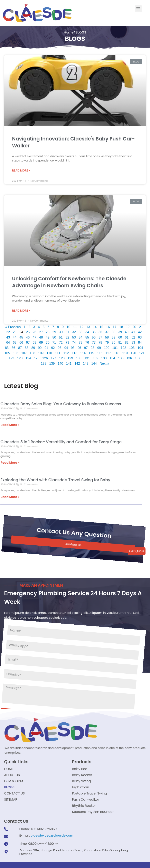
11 (75, 325)
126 (45, 356)
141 (69, 361)
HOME (9, 769)
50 (54, 335)
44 (15, 335)
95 (73, 345)
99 (99, 345)
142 (77, 361)
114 (83, 351)
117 (108, 351)
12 (82, 325)
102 (124, 345)
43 (8, 335)
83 (133, 340)
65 (15, 340)
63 (140, 335)
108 (32, 351)
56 (94, 335)
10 (68, 325)
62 (133, 335)
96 (79, 345)
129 (70, 356)
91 (46, 345)
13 (88, 325)
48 (41, 335)
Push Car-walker (85, 799)
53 (74, 335)
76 (87, 340)
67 (28, 340)
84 (140, 340)
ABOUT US (12, 775)
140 (60, 361)
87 (20, 345)
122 (11, 356)
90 (40, 345)
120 (133, 351)
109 (41, 351)
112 (66, 351)
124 (28, 356)
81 (120, 340)
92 (53, 345)
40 (127, 330)
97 (86, 345)
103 (132, 345)
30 (61, 330)
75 (81, 340)
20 (134, 325)
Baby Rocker (82, 775)
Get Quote (137, 551)
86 (13, 345)
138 (44, 361)
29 (54, 330)
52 (67, 335)
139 (52, 361)
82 (127, 340)
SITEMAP (11, 799)
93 (59, 345)
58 (107, 335)
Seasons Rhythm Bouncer (93, 812)
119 (125, 351)
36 (100, 330)
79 (107, 340)
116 (100, 351)
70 (48, 340)
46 (28, 335)
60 (120, 335)
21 (141, 325)
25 (28, 330)
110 (49, 351)
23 (15, 330)
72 (61, 340)
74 (74, 340)
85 (7, 345)
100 (107, 345)
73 (67, 340)
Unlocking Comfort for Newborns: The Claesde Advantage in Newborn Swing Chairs (69, 280)
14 (95, 325)
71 (54, 340)
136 (129, 356)
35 (94, 330)
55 (87, 335)
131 (87, 356)
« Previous (13, 325)
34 (87, 330)
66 (21, 340)
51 (61, 335)
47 (35, 335)
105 (7, 351)
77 (94, 340)
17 (115, 325)
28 (48, 330)
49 (48, 335)
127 (53, 356)
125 (37, 356)
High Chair (81, 787)
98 (93, 345)
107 (24, 351)
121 (142, 351)
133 (104, 356)
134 (112, 356)
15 (101, 325)
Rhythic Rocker (84, 806)
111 (58, 351)
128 (62, 356)
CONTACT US (14, 793)
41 (133, 330)
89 (33, 345)
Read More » (21, 168)
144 (94, 361)
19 (128, 325)
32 (74, 330)
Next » (104, 361)
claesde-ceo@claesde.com (52, 835)
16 (108, 325)
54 (81, 335)
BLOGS (9, 787)
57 (100, 335)
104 (140, 345)
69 (41, 340)
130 (79, 356)
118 (117, 351)
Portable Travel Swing (89, 793)
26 (35, 330)
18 (121, 325)
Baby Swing (81, 781)
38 (114, 330)
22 (8, 330)
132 (96, 356)
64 (8, 340)
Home (69, 32)
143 (86, 361)
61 (127, 335)
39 (120, 330)
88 (27, 345)
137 (138, 356)
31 (67, 330)
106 (16, 351)
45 (21, 335)
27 (41, 330)
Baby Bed (80, 769)
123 (20, 356)
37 (107, 330)
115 (91, 351)
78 (100, 340)
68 (35, 340)
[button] (138, 9)
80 (114, 340)
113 (74, 351)
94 (66, 345)
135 (121, 356)
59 (114, 335)
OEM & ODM (14, 781)
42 (140, 330)
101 (115, 345)
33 (81, 330)
